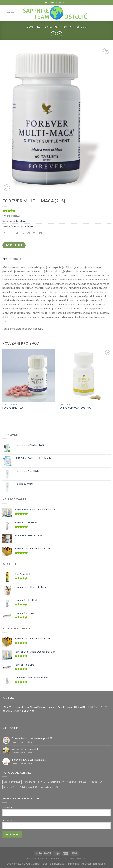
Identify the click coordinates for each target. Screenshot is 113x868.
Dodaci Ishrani (75, 27)
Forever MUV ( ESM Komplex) (29, 759)
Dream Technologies (96, 864)
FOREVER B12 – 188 (13, 408)
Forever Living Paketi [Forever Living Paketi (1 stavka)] (34, 782)
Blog (72, 859)
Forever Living (58, 859)
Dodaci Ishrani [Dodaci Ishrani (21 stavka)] (12, 782)
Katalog (51, 27)
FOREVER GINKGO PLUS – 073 (75, 408)
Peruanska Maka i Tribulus (22, 226)
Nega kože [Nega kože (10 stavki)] (96, 782)
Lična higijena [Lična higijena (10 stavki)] (56, 782)
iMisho (71, 864)
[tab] (5, 259)
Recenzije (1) (17, 259)
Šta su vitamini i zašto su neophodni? (32, 738)
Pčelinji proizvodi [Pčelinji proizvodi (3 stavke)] (28, 787)
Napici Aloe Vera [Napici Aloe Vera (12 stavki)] (77, 782)
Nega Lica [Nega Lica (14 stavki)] (10, 787)
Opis (5, 259)
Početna (33, 27)
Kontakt (82, 859)
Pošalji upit (14, 245)
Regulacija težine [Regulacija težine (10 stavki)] (49, 787)
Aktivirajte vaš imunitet (25, 749)
